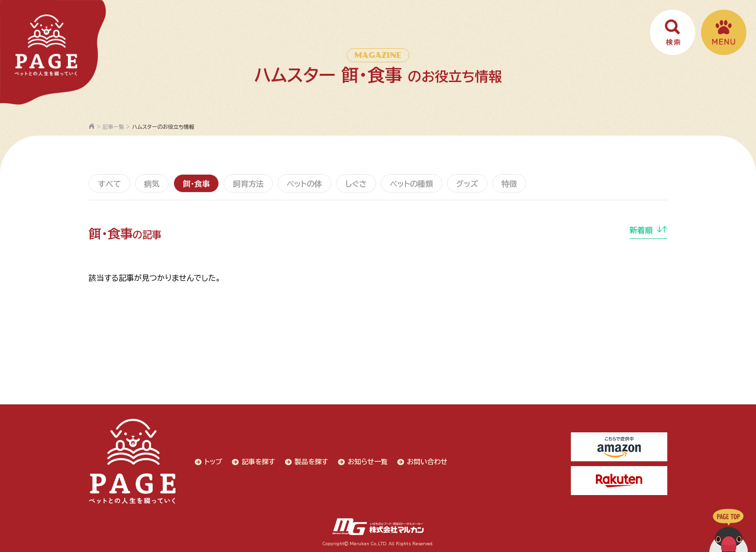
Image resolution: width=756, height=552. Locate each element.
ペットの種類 (412, 184)
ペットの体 (304, 184)
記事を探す (258, 462)
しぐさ (356, 184)
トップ (213, 462)
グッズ (467, 184)
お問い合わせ (427, 462)
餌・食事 (196, 184)
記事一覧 (113, 127)
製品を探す (311, 462)
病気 (152, 184)
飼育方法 (248, 184)
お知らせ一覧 (368, 462)
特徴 (509, 184)
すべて (109, 184)
